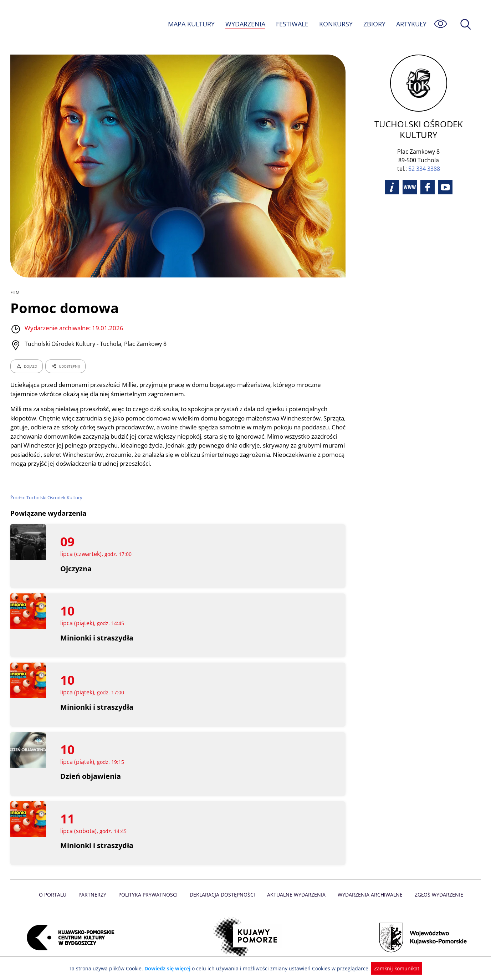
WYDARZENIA (245, 24)
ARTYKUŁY (411, 24)
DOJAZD (27, 366)
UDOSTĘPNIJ (65, 366)
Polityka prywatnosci (150, 895)
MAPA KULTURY (190, 24)
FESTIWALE (292, 24)
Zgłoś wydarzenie (436, 895)
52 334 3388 (424, 158)
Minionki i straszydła (97, 638)
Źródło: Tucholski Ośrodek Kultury (47, 497)
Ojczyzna (76, 569)
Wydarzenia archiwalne (368, 895)
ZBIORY (374, 24)
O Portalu (55, 895)
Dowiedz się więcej (170, 968)
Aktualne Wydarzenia (295, 895)
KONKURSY (336, 24)
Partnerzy (95, 895)
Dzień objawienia (91, 776)
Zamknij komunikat (393, 968)
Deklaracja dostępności (223, 895)
